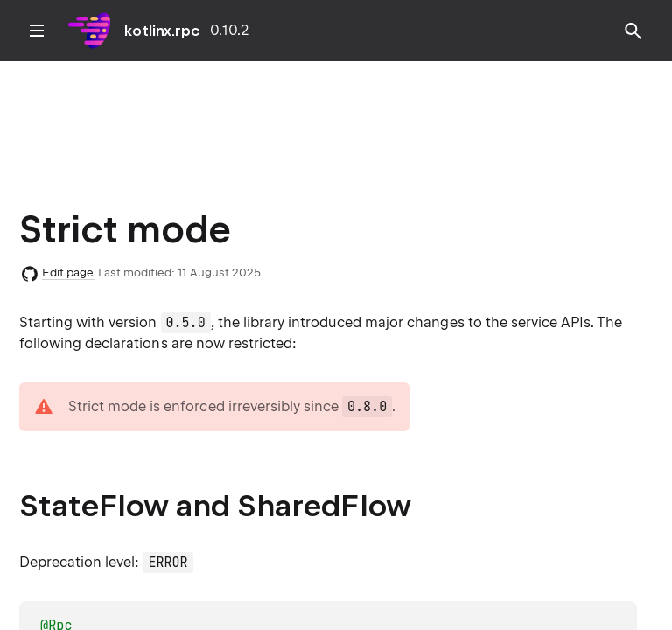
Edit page (68, 273)
